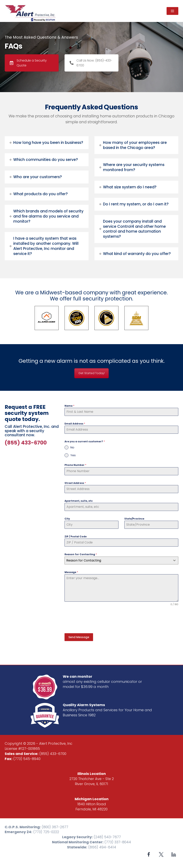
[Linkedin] (174, 853)
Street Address (75, 483)
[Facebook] (149, 853)
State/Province (134, 519)
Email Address (75, 424)
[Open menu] (172, 11)
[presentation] (94, 620)
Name (69, 406)
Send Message (79, 637)
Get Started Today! (91, 373)
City (67, 519)
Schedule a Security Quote (28, 63)
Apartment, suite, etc (79, 501)
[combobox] (121, 561)
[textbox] (118, 561)
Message (71, 572)
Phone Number (75, 465)
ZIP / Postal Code (76, 536)
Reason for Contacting (81, 554)
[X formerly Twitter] (161, 853)
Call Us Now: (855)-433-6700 (91, 63)
